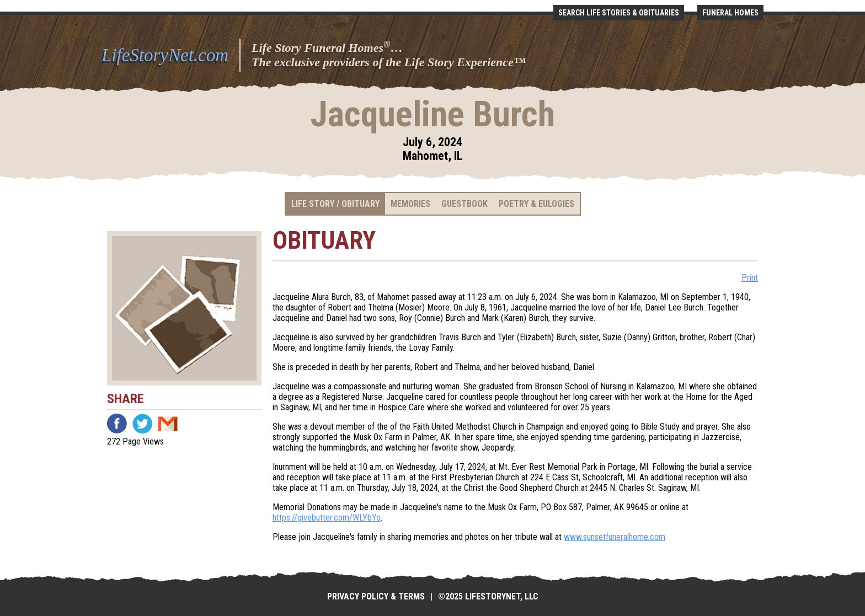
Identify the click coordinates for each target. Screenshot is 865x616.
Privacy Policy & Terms (376, 596)
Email (168, 424)
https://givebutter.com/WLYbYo (327, 518)
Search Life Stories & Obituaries (619, 13)
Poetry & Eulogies (536, 204)
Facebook (117, 424)
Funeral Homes (730, 13)
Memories (410, 204)
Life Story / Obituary (335, 204)
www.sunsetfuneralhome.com (615, 537)
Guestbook (464, 204)
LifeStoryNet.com (165, 55)
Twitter (142, 424)
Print (750, 278)
